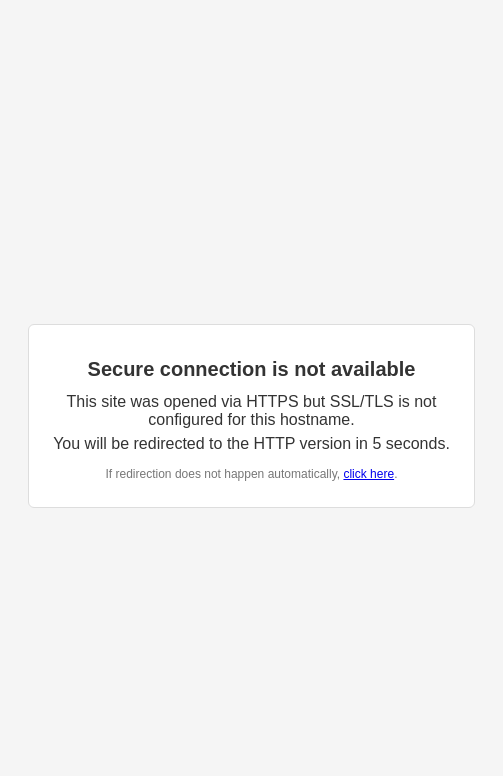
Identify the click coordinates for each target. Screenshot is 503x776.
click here (368, 474)
